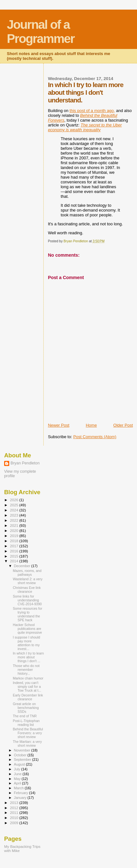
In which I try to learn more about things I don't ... (28, 657)
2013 (14, 803)
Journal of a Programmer (41, 32)
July (18, 769)
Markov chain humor (28, 678)
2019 (14, 536)
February (22, 793)
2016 (14, 551)
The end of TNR (25, 716)
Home (91, 425)
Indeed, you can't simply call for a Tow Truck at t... (27, 687)
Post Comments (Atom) (95, 437)
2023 (14, 515)
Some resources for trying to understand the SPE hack (27, 614)
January (21, 798)
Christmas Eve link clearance (27, 590)
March (19, 788)
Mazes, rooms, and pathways (27, 573)
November (23, 750)
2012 (14, 808)
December (23, 566)
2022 (14, 520)
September (23, 759)
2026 (14, 500)
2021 (14, 525)
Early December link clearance (28, 697)
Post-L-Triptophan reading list (26, 723)
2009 (14, 823)
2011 (14, 812)
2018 (14, 541)
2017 (14, 546)
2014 (14, 561)
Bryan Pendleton (25, 463)
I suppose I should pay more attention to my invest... (26, 643)
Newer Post (58, 425)
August (20, 764)
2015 (14, 556)
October (21, 755)
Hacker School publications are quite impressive (27, 629)
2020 (14, 530)
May (18, 779)
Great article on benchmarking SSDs (26, 708)
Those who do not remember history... (26, 670)
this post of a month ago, (92, 111)
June (18, 774)
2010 (14, 818)
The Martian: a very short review (27, 743)
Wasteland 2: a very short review (28, 581)
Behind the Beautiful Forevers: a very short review (28, 733)
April (18, 783)
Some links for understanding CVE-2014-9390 (27, 600)
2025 (14, 505)
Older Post (123, 425)
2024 (14, 510)
